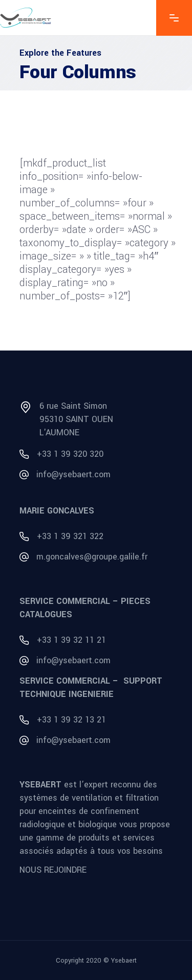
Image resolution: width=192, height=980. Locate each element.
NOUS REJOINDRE (53, 870)
